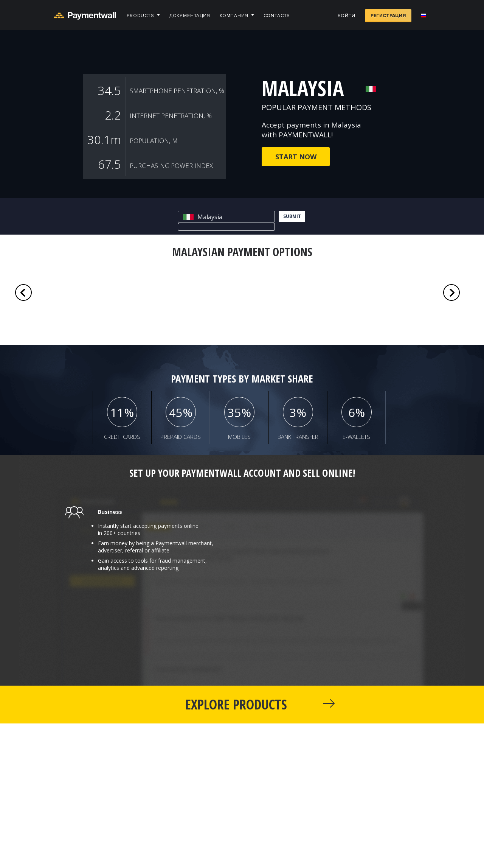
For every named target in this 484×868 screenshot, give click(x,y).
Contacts (277, 16)
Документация (190, 16)
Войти (347, 16)
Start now (296, 157)
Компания (234, 16)
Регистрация (388, 16)
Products (140, 16)
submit (292, 216)
